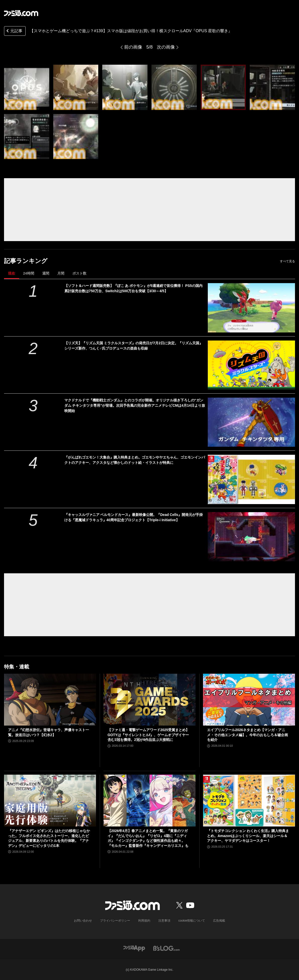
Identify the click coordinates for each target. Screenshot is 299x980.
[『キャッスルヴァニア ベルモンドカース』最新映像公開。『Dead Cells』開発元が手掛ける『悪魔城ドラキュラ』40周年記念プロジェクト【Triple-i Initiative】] (251, 537)
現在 (12, 273)
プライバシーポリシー (115, 921)
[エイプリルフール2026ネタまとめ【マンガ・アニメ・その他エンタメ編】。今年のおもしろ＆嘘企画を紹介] (249, 700)
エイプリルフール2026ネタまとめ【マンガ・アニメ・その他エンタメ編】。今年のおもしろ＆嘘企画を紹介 (247, 735)
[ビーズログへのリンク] (166, 948)
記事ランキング (26, 261)
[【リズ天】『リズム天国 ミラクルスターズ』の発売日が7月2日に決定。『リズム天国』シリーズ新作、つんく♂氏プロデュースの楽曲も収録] (251, 365)
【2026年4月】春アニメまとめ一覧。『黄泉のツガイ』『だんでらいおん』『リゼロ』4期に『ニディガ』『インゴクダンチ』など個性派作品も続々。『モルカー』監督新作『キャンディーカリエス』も (148, 838)
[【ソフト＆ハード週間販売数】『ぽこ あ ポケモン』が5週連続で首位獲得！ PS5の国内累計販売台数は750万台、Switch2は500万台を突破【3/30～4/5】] (251, 308)
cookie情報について (192, 921)
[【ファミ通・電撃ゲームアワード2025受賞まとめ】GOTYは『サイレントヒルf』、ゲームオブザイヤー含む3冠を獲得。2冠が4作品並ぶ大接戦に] (149, 700)
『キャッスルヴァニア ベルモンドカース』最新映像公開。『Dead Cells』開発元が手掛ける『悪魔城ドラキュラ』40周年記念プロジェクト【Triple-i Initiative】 (134, 517)
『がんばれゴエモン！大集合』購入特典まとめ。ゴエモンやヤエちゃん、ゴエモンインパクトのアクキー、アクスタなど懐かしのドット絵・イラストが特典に (135, 460)
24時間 (29, 273)
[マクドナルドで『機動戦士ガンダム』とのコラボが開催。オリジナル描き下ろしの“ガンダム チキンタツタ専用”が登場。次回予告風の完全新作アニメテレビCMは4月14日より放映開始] (251, 422)
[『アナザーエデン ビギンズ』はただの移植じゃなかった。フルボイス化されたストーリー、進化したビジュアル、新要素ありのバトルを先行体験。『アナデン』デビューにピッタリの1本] (50, 801)
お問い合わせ (83, 921)
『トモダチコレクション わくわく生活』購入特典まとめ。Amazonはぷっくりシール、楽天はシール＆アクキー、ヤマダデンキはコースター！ (248, 836)
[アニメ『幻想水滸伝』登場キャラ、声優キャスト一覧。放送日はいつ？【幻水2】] (50, 700)
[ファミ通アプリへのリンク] (134, 948)
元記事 (14, 31)
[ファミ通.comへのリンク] (21, 13)
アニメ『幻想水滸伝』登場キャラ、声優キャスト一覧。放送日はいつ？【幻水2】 (48, 732)
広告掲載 (219, 921)
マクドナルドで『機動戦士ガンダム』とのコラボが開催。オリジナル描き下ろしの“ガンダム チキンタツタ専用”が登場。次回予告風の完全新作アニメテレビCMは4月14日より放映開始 (135, 405)
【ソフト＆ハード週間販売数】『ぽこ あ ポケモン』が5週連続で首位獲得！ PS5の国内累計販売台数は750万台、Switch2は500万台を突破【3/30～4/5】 (133, 288)
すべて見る (287, 261)
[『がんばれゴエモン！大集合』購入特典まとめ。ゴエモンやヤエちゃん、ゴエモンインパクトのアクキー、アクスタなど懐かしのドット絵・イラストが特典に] (251, 479)
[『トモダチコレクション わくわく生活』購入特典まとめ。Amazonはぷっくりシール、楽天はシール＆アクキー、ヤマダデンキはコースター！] (249, 801)
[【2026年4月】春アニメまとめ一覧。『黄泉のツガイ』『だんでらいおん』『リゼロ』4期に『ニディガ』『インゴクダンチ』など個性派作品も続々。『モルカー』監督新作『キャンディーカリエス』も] (149, 801)
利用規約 (144, 921)
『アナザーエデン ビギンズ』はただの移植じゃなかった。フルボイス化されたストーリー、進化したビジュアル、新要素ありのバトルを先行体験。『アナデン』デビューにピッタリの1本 (49, 838)
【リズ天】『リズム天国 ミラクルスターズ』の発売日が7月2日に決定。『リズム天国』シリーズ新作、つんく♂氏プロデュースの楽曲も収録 (134, 346)
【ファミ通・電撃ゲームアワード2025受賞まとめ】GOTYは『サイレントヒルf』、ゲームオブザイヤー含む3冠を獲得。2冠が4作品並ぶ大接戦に (148, 735)
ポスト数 (79, 273)
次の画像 (166, 47)
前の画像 (133, 47)
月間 (61, 273)
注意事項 (164, 921)
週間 (46, 273)
